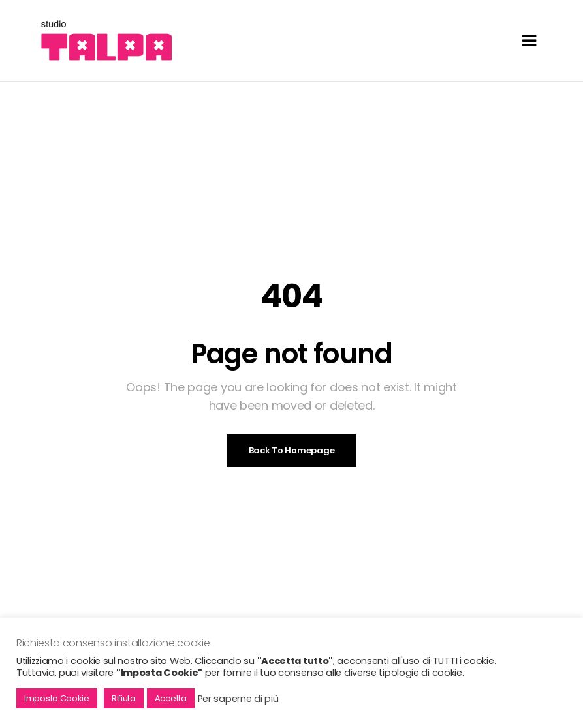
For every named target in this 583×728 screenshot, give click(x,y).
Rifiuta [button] (124, 698)
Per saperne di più (238, 699)
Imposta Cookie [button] (57, 698)
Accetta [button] (171, 698)
